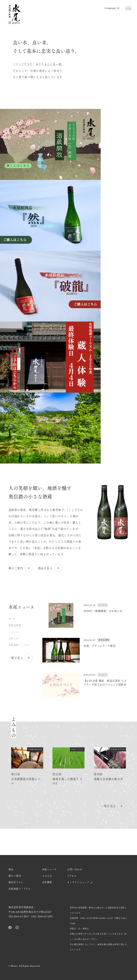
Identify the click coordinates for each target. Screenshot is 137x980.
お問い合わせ (75, 869)
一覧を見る (21, 658)
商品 (11, 869)
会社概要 (47, 882)
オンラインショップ (80, 882)
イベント (14, 632)
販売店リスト (16, 882)
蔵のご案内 (21, 568)
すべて (12, 619)
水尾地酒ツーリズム (20, 645)
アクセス (72, 876)
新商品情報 (15, 625)
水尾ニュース (49, 869)
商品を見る (50, 568)
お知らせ (14, 638)
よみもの (47, 876)
